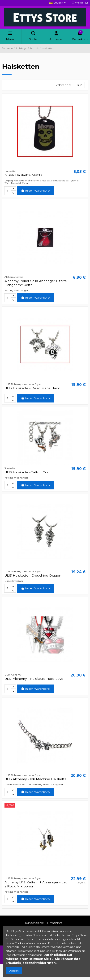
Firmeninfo (55, 923)
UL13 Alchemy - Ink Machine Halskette (36, 779)
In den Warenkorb (35, 190)
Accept (14, 971)
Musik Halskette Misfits (23, 175)
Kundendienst (34, 923)
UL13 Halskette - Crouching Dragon (33, 575)
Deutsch (58, 3)
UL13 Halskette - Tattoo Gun (27, 472)
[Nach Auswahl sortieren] (64, 85)
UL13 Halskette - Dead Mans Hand (32, 388)
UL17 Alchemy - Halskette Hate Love (34, 679)
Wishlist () (80, 3)
